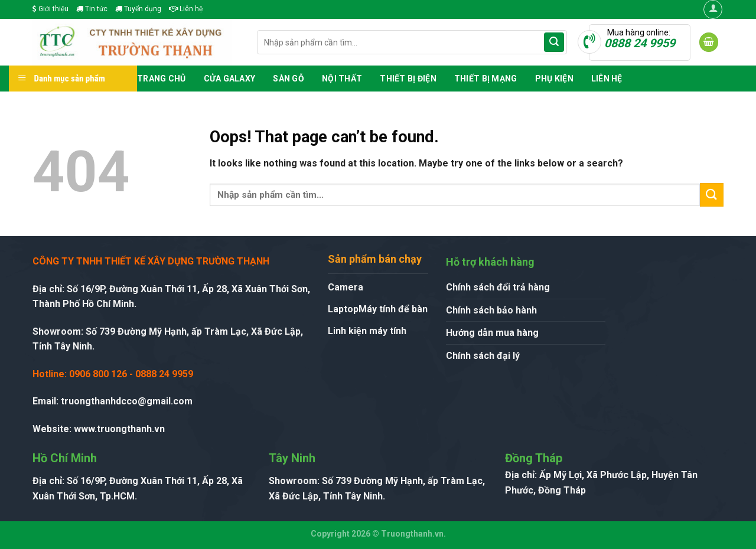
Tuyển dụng (138, 9)
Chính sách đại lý (483, 356)
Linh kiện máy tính (367, 331)
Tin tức (92, 9)
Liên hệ (186, 9)
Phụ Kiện (554, 79)
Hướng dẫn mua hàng (492, 333)
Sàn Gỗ (289, 79)
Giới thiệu (50, 9)
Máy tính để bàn (393, 309)
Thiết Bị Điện (408, 79)
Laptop (343, 309)
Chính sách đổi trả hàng (498, 287)
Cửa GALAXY (230, 79)
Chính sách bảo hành (491, 310)
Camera (346, 287)
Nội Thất (342, 79)
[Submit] (554, 43)
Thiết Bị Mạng (486, 79)
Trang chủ (162, 79)
